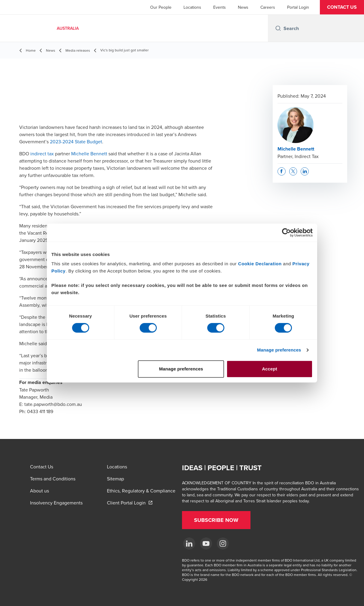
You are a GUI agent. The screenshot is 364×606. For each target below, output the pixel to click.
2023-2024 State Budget (76, 142)
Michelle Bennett (89, 154)
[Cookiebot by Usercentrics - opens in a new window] (286, 233)
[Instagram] (223, 544)
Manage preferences (279, 350)
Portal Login (298, 7)
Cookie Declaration (260, 264)
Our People (161, 7)
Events (220, 7)
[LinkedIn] (189, 544)
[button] (342, 7)
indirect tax (42, 154)
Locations (192, 7)
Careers (268, 7)
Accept (270, 369)
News (243, 7)
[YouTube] (206, 544)
